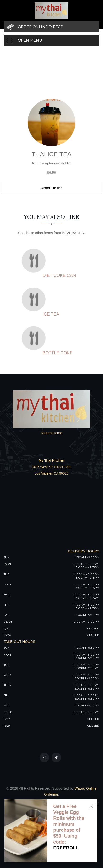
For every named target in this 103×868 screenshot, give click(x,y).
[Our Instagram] (44, 758)
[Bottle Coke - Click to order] (35, 338)
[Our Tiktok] (56, 758)
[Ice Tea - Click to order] (35, 299)
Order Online (51, 188)
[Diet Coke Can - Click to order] (35, 261)
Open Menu (30, 40)
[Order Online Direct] (51, 27)
